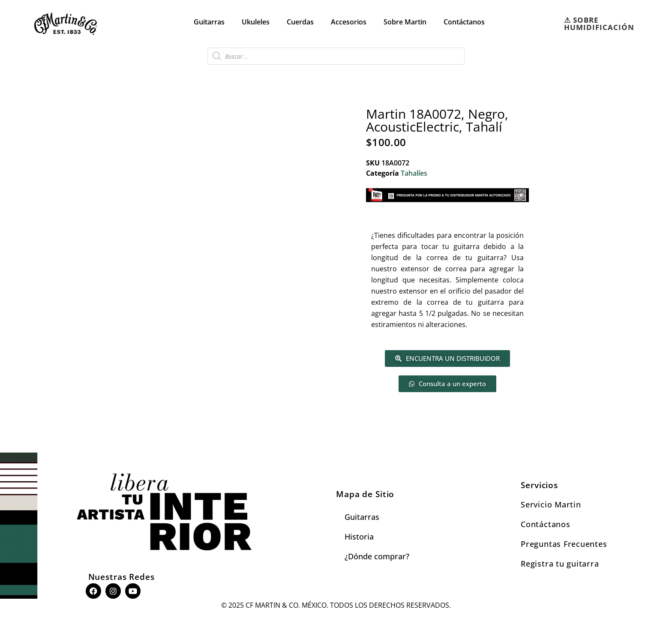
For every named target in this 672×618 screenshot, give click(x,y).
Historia (359, 537)
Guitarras (209, 22)
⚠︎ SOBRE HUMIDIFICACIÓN (599, 24)
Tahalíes (414, 173)
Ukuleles (256, 22)
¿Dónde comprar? (377, 556)
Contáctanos (464, 22)
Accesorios (349, 22)
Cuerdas (300, 22)
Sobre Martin (405, 22)
